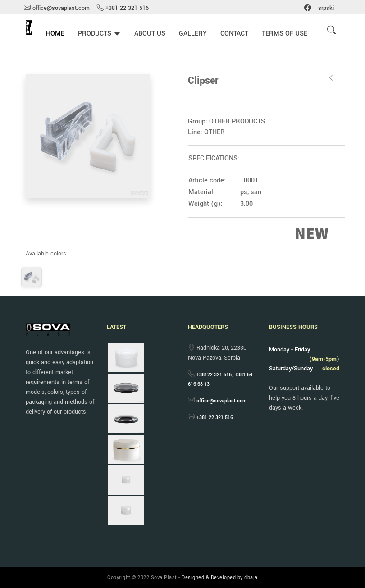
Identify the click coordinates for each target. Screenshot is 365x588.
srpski (326, 8)
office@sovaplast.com (61, 8)
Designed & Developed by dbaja (220, 577)
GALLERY (193, 34)
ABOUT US (150, 34)
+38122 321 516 (214, 375)
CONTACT (234, 34)
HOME (55, 34)
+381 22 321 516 (127, 8)
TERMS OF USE (285, 34)
